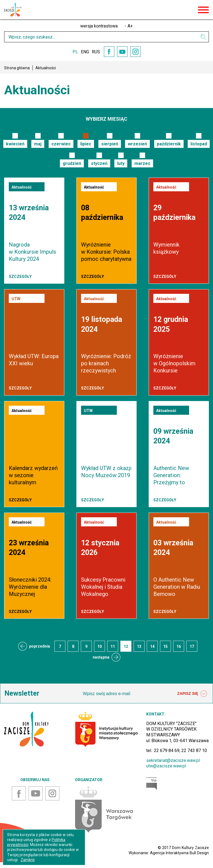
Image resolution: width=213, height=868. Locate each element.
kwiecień (15, 144)
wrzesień (137, 144)
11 (113, 646)
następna (101, 657)
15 (165, 646)
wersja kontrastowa (99, 26)
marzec (142, 163)
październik (169, 144)
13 (139, 646)
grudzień (72, 163)
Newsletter (22, 693)
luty (121, 163)
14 (152, 646)
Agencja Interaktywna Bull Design (179, 853)
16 (179, 646)
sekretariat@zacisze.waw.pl (173, 760)
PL (75, 52)
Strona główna (17, 68)
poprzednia (40, 646)
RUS (96, 52)
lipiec (86, 144)
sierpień (110, 144)
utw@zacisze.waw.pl (166, 766)
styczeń (99, 163)
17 (192, 646)
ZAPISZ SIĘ (192, 694)
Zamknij (28, 860)
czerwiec (61, 144)
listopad (199, 144)
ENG (85, 52)
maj (38, 144)
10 (99, 646)
